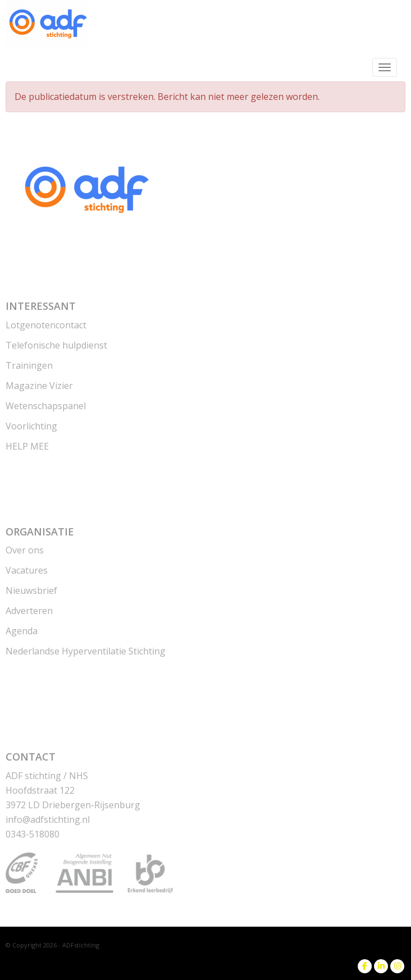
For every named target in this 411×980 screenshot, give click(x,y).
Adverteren (29, 611)
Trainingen (29, 365)
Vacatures (27, 570)
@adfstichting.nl (48, 819)
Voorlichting (31, 426)
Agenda (22, 631)
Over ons (25, 550)
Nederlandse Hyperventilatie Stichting (86, 651)
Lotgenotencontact (46, 325)
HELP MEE (27, 446)
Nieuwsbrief (31, 590)
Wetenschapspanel (46, 406)
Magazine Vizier (39, 386)
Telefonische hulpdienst (56, 345)
